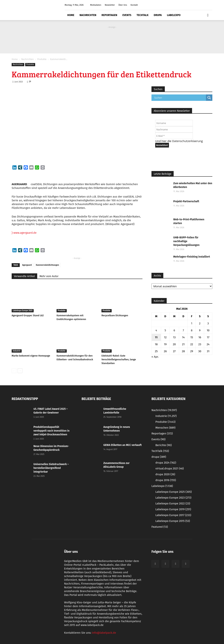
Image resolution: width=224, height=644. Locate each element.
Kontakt (134, 5)
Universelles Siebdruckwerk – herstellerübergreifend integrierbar (51, 468)
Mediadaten (96, 5)
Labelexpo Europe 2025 (23, 311)
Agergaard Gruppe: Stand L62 (28, 315)
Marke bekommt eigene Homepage (31, 356)
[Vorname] (174, 123)
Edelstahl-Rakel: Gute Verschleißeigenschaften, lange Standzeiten (119, 359)
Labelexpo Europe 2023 (173, 498)
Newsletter (110, 5)
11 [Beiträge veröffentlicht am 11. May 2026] (156, 337)
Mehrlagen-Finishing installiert (192, 257)
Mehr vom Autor (49, 276)
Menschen (165, 428)
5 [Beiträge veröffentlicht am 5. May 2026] (165, 330)
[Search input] (180, 98)
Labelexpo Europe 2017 (173, 515)
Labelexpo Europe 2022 (173, 503)
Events (127, 15)
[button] (208, 15)
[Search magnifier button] (209, 98)
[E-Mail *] (174, 136)
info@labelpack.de (104, 633)
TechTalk (143, 15)
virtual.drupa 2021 (170, 468)
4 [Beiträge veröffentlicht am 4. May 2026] (156, 330)
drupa (158, 15)
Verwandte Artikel (24, 276)
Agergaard (27, 265)
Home (71, 15)
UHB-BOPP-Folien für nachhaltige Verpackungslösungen (186, 241)
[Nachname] (174, 129)
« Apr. (155, 357)
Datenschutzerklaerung (187, 141)
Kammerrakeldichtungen (47, 265)
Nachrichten (88, 15)
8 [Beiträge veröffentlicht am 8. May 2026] (192, 330)
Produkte (42, 59)
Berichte (164, 445)
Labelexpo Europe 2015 (173, 521)
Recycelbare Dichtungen (115, 315)
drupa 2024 (166, 463)
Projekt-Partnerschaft (186, 201)
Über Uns (123, 5)
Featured (160, 527)
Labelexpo (174, 15)
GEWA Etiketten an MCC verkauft (123, 445)
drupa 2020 (165, 474)
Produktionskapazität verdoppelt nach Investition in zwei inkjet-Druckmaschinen (51, 431)
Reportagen (109, 15)
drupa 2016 (166, 480)
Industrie (17, 351)
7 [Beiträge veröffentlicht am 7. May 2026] (183, 330)
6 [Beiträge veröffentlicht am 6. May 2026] (174, 330)
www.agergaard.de (24, 233)
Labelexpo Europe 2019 (173, 509)
